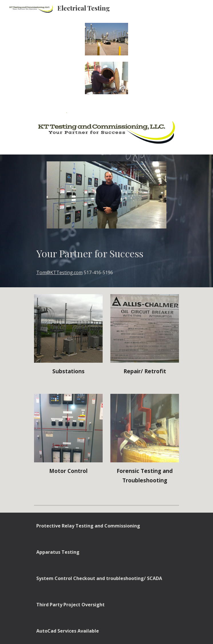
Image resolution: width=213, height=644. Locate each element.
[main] (107, 253)
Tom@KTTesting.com (59, 272)
